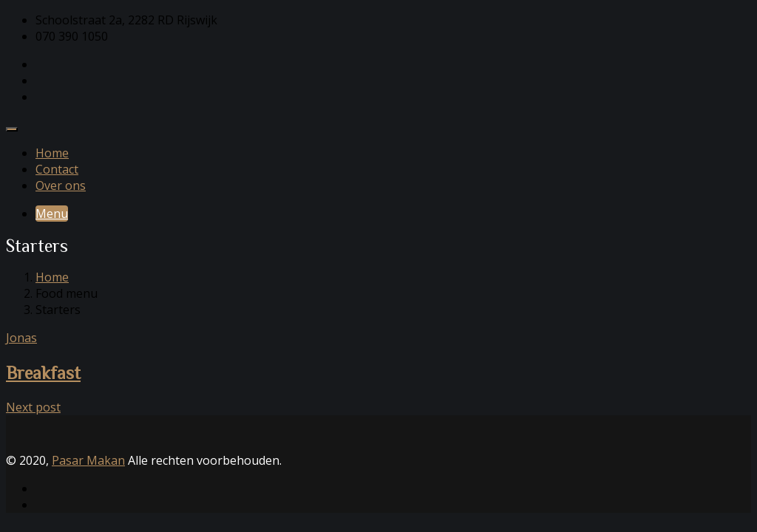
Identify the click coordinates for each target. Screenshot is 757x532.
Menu (52, 214)
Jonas (21, 338)
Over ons (61, 185)
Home (52, 153)
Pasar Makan (88, 460)
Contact (57, 169)
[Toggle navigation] (12, 129)
